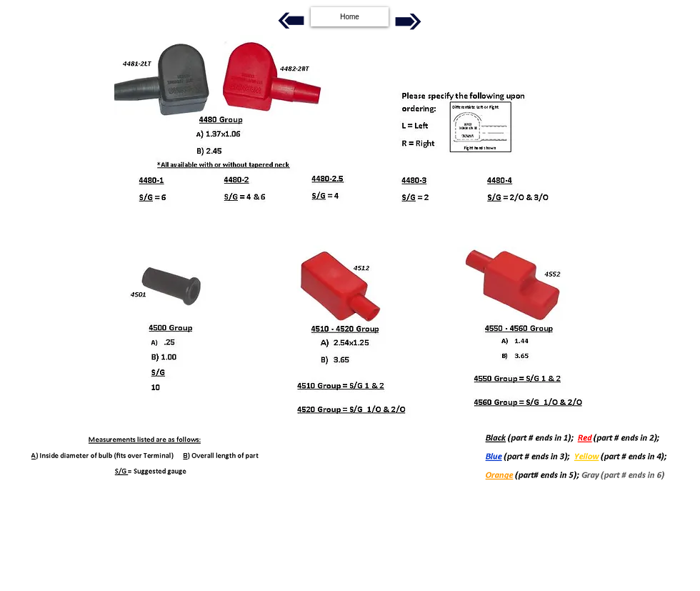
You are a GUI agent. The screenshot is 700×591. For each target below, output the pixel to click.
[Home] (350, 17)
